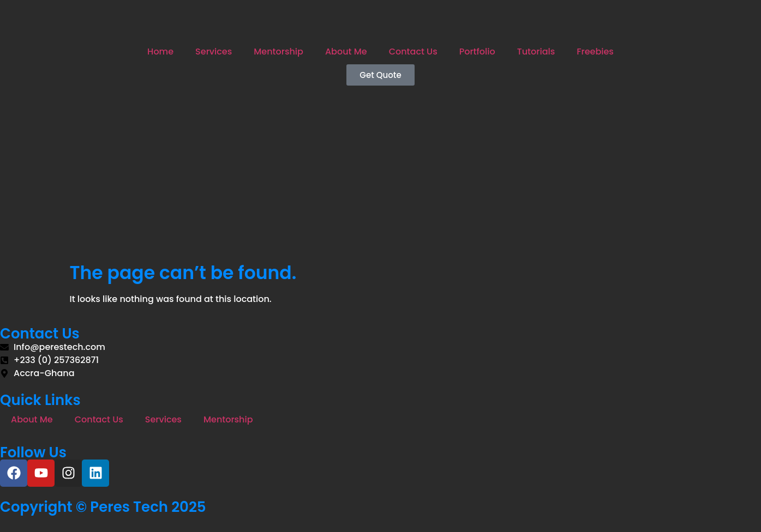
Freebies (595, 52)
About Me (346, 52)
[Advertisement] (381, 180)
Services (214, 52)
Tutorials (536, 52)
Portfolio (477, 52)
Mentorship (278, 52)
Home (160, 52)
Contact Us (413, 52)
